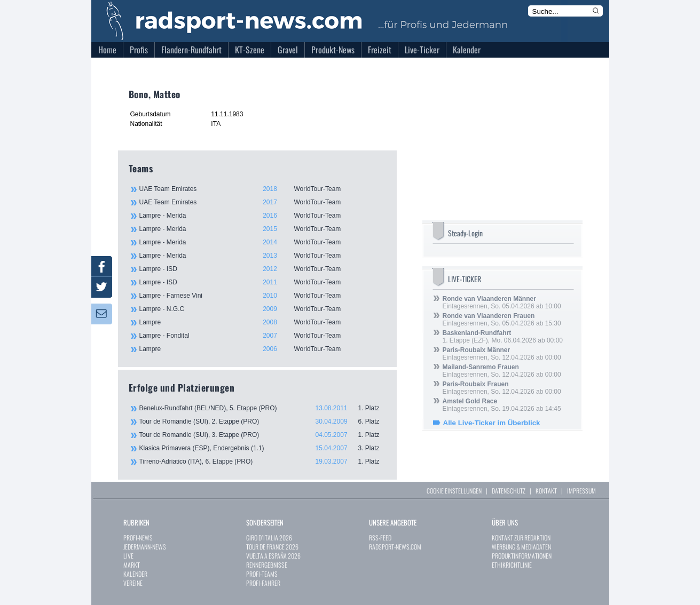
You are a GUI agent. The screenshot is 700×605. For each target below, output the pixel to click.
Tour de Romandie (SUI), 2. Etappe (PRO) (263, 421)
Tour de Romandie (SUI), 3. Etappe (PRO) (263, 435)
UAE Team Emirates (262, 189)
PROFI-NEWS (138, 538)
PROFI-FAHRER (263, 583)
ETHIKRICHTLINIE (512, 565)
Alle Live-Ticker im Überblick (492, 423)
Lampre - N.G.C (262, 309)
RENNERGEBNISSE (267, 565)
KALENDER (135, 574)
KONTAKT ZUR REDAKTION (521, 538)
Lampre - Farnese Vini (262, 296)
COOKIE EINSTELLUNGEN (454, 491)
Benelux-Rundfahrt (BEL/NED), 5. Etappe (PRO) (263, 408)
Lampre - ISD (262, 269)
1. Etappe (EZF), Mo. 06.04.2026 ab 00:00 (503, 337)
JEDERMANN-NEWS (145, 547)
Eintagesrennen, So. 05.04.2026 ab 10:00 (502, 303)
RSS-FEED (380, 538)
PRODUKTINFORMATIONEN (522, 556)
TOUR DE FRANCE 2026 (272, 547)
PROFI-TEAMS (262, 574)
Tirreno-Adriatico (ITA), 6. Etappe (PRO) (263, 461)
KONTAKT (546, 491)
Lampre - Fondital (262, 336)
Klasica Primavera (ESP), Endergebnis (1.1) (263, 448)
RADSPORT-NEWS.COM (395, 547)
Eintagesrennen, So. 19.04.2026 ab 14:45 (502, 405)
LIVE (128, 556)
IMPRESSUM (581, 491)
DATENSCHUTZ (509, 491)
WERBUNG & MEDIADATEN (521, 547)
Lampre (262, 322)
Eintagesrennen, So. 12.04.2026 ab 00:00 (502, 354)
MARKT (132, 565)
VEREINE (133, 583)
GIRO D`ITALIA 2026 (269, 538)
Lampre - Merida (262, 216)
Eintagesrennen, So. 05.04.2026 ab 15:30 (502, 320)
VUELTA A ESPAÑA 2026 (273, 556)
